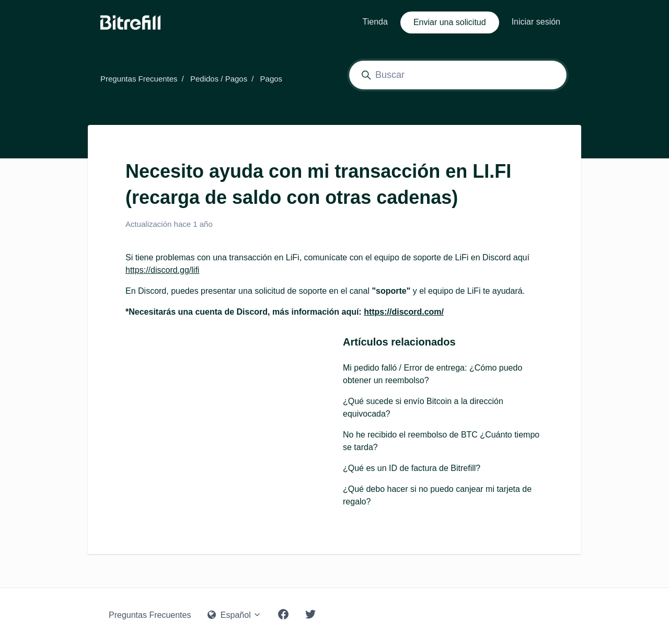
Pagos (272, 79)
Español (234, 615)
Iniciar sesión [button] (536, 22)
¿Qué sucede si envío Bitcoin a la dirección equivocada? (423, 407)
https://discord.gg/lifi (162, 270)
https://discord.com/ (404, 312)
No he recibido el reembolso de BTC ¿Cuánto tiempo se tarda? (441, 441)
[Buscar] (458, 75)
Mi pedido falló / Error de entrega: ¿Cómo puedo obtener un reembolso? (432, 374)
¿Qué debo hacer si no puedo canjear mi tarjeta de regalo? (437, 495)
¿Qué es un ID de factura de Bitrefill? (412, 468)
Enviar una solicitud (450, 22)
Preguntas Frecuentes (139, 79)
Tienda (375, 22)
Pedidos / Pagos (219, 79)
